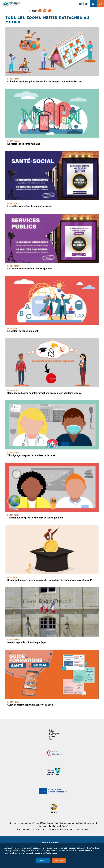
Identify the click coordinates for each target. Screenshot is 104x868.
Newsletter (81, 4)
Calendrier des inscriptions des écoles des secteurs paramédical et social (46, 81)
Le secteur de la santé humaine (24, 144)
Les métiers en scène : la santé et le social (29, 206)
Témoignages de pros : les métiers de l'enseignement (35, 518)
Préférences (51, 853)
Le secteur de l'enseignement (23, 331)
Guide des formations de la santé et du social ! (31, 705)
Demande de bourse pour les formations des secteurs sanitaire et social (45, 393)
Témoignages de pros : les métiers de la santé (31, 455)
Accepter (59, 860)
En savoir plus (38, 853)
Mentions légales (50, 843)
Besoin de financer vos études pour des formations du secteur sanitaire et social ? (50, 580)
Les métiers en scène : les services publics (30, 269)
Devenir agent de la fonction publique (27, 642)
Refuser (43, 860)
